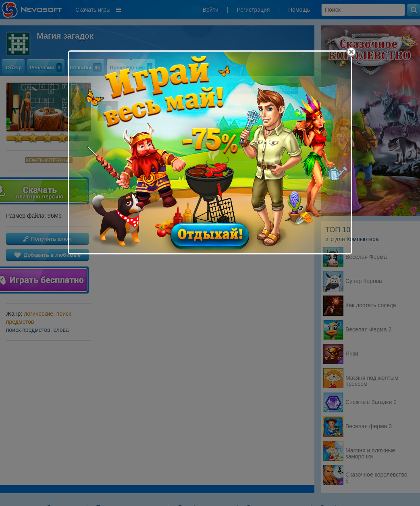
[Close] (351, 52)
